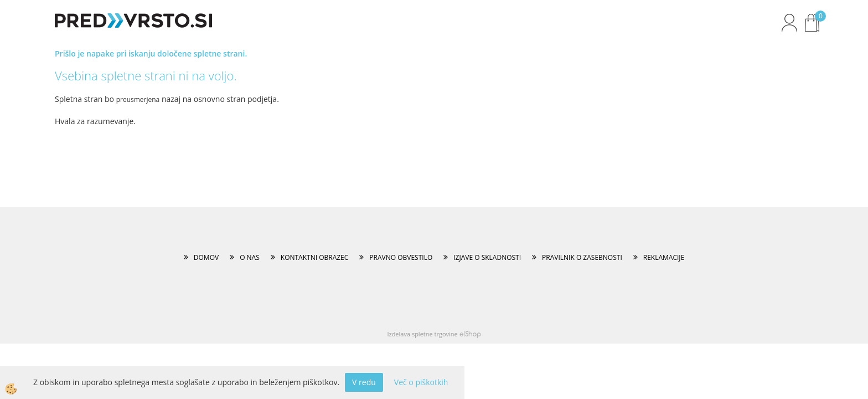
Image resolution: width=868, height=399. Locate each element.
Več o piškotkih (421, 382)
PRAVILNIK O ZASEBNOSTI (582, 257)
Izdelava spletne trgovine (422, 334)
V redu (364, 382)
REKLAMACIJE (664, 257)
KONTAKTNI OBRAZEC (315, 257)
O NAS (250, 257)
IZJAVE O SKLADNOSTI (487, 257)
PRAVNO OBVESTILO (401, 257)
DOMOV (206, 257)
